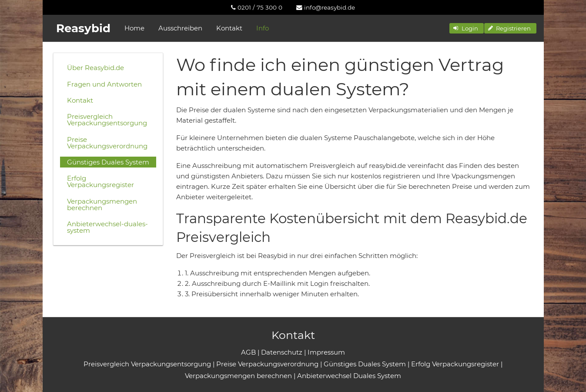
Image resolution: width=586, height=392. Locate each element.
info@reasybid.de (326, 7)
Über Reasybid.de (95, 68)
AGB (248, 352)
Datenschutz (282, 352)
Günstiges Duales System (108, 162)
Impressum (326, 352)
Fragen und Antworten (104, 84)
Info (263, 28)
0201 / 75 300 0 (257, 7)
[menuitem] (257, 7)
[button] (466, 28)
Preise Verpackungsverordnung (107, 143)
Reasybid (83, 28)
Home (134, 28)
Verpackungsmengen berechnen (102, 204)
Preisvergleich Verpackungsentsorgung (107, 120)
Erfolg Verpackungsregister (100, 181)
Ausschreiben (180, 28)
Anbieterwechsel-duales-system (107, 227)
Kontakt (229, 28)
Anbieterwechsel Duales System (349, 376)
